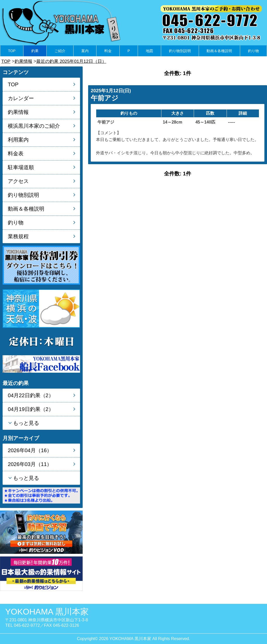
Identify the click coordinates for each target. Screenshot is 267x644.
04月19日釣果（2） (31, 409)
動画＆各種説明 (219, 51)
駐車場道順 (21, 167)
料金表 (16, 154)
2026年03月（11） (30, 464)
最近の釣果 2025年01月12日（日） (74, 61)
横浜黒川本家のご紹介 (34, 126)
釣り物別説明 (180, 51)
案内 (85, 51)
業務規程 (18, 236)
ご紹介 (60, 51)
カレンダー (21, 98)
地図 (149, 51)
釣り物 (253, 51)
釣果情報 (24, 61)
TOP (12, 51)
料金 (108, 51)
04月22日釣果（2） (31, 395)
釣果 (35, 51)
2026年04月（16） (30, 450)
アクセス (18, 181)
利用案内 (18, 140)
